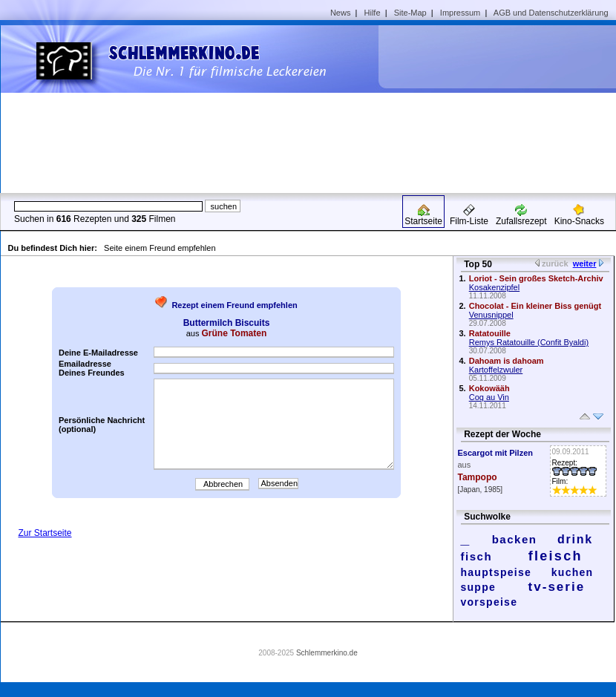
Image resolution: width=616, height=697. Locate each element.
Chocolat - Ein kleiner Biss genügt (535, 306)
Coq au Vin (489, 397)
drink (575, 539)
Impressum (460, 13)
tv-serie (557, 587)
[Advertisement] (493, 108)
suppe (479, 587)
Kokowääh (489, 388)
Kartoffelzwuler (496, 370)
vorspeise (489, 602)
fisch (477, 556)
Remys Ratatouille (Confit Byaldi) (529, 342)
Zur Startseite (45, 533)
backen (515, 539)
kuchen (573, 572)
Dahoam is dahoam (507, 361)
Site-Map (410, 13)
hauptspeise (497, 572)
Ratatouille (490, 333)
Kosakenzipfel (495, 287)
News (341, 13)
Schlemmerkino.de (327, 653)
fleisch (556, 556)
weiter (585, 264)
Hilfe (373, 13)
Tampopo (478, 477)
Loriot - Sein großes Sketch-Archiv (536, 278)
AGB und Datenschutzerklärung (551, 13)
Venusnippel (491, 315)
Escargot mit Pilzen (495, 453)
